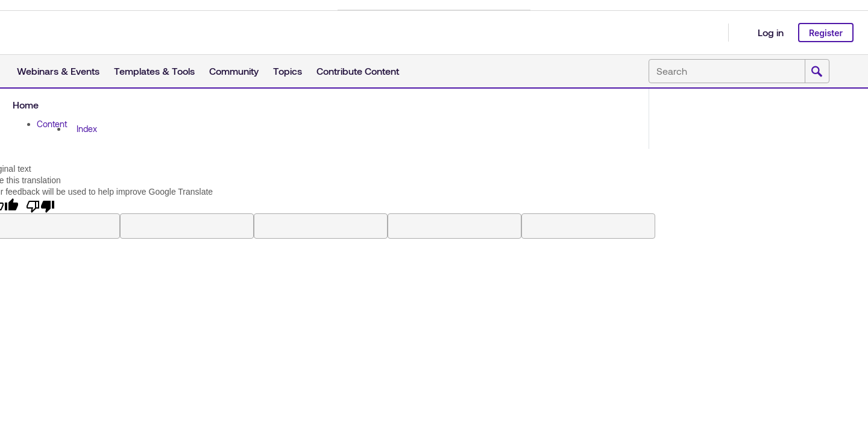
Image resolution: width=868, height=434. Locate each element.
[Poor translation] (40, 206)
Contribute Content (358, 71)
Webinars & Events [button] (58, 71)
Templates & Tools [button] (154, 71)
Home (26, 105)
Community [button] (234, 71)
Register (826, 33)
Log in (771, 32)
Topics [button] (288, 71)
